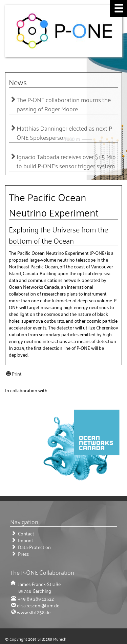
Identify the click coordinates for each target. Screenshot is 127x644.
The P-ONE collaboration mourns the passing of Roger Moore (64, 104)
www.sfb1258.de (34, 612)
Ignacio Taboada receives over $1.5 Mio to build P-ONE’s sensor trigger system (66, 161)
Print (17, 373)
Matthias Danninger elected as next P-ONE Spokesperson (65, 133)
